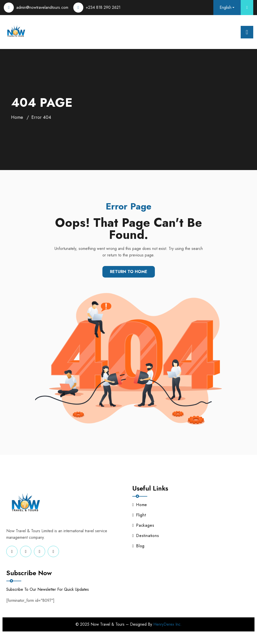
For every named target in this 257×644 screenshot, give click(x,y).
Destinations (146, 536)
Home (17, 117)
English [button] (226, 7)
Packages (143, 525)
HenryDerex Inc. (168, 624)
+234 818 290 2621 (103, 7)
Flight (139, 515)
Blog (138, 546)
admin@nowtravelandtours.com (42, 7)
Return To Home (129, 272)
